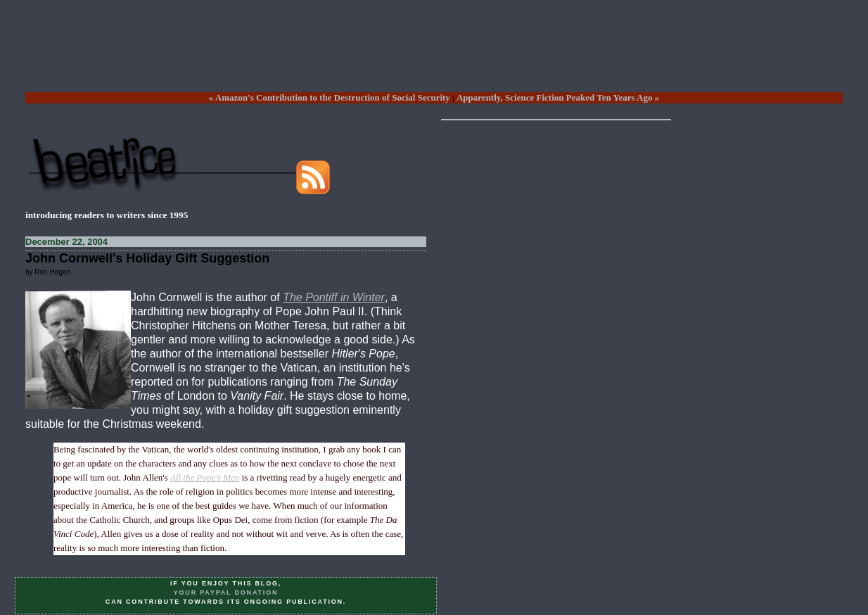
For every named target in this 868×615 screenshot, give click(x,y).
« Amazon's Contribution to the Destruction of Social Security (330, 97)
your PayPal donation (226, 592)
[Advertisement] (434, 57)
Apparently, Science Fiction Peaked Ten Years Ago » (558, 97)
